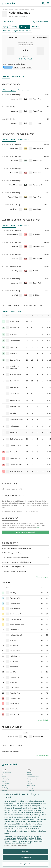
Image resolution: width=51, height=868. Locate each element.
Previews (29, 775)
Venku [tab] (20, 312)
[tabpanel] (25, 110)
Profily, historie (31, 786)
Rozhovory (30, 788)
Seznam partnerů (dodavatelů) (16, 845)
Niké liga (4, 786)
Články (29, 770)
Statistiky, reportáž (18, 76)
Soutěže (5, 9)
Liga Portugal (5, 788)
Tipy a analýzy (31, 790)
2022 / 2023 (8, 22)
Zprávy (6, 27)
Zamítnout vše (25, 858)
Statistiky (36, 27)
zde (38, 528)
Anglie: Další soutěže (22, 31)
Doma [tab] (13, 312)
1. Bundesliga (6, 779)
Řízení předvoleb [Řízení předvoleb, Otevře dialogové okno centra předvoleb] (25, 864)
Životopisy (30, 783)
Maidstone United (40, 37)
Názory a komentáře (32, 779)
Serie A (4, 777)
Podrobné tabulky (43, 720)
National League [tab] (23, 90)
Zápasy (33, 9)
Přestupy (6, 31)
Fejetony (29, 781)
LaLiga (4, 775)
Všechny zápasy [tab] (9, 90)
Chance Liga (5, 783)
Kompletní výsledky (42, 756)
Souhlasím (25, 851)
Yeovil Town (13, 37)
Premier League (6, 772)
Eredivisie (4, 790)
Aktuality (29, 772)
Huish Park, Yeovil (25, 59)
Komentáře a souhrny (33, 777)
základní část (22, 43)
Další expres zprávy (42, 577)
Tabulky (15, 27)
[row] (25, 98)
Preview (6, 76)
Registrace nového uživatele (25, 532)
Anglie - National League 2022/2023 (19, 9)
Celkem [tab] (6, 312)
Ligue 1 (4, 781)
